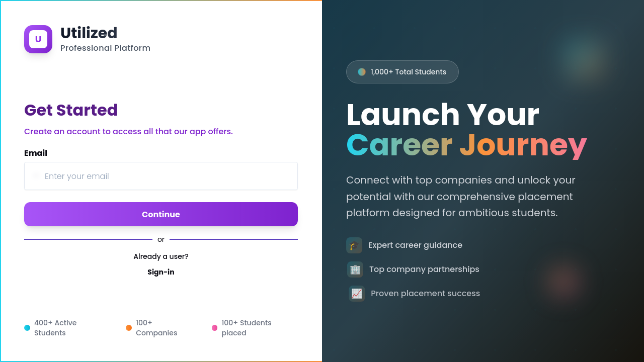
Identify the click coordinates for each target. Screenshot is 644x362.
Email (36, 153)
